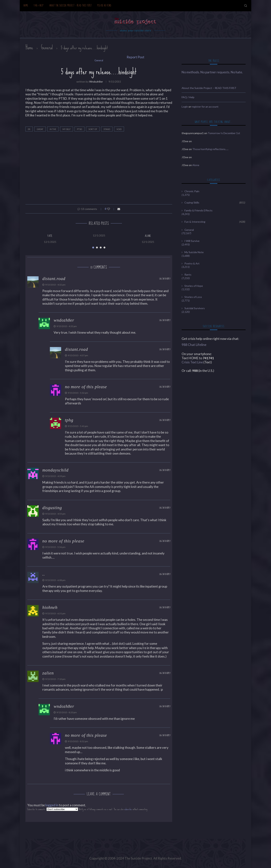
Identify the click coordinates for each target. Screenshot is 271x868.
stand (107, 129)
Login (185, 107)
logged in (52, 805)
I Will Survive (192, 241)
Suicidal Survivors (195, 308)
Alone (148, 236)
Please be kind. (105, 6)
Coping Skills (215, 203)
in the (53, 129)
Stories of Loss (193, 297)
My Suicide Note (194, 252)
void (119, 129)
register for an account (205, 107)
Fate (50, 236)
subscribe (128, 809)
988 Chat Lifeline (194, 345)
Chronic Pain (192, 191)
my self (67, 129)
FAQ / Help (39, 6)
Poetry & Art (192, 263)
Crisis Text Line (192, 362)
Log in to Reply (165, 279)
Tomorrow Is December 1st (224, 133)
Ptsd (80, 129)
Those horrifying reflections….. (210, 149)
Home (26, 6)
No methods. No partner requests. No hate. (212, 72)
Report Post (135, 57)
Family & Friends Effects (198, 210)
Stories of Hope (194, 286)
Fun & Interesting (215, 222)
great (40, 129)
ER (29, 129)
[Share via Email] (119, 209)
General (47, 47)
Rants (188, 275)
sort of (93, 129)
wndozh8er (96, 82)
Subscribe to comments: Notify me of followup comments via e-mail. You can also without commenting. (88, 809)
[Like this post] (111, 209)
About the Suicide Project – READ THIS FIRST (70, 6)
